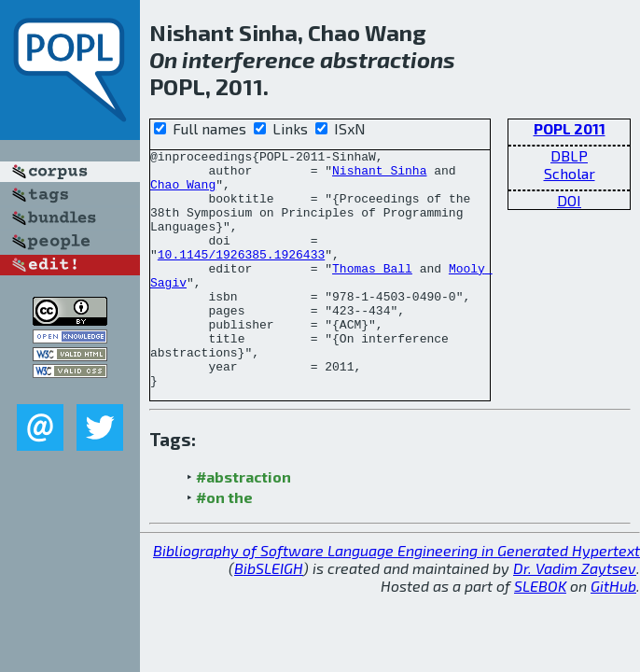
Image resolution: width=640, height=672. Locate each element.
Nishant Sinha (379, 175)
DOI (569, 200)
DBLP (569, 155)
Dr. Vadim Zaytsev (575, 616)
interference (249, 59)
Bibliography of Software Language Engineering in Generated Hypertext (397, 598)
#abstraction (243, 524)
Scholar (570, 173)
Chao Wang (183, 192)
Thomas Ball (372, 293)
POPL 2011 (570, 128)
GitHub (613, 633)
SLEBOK (540, 633)
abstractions (388, 59)
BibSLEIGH (269, 616)
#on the (224, 545)
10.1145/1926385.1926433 (241, 276)
